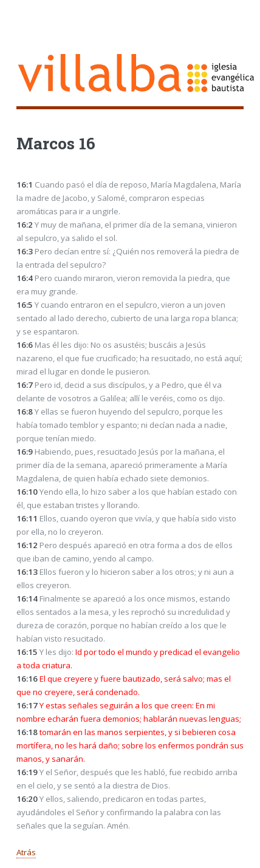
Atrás (26, 852)
